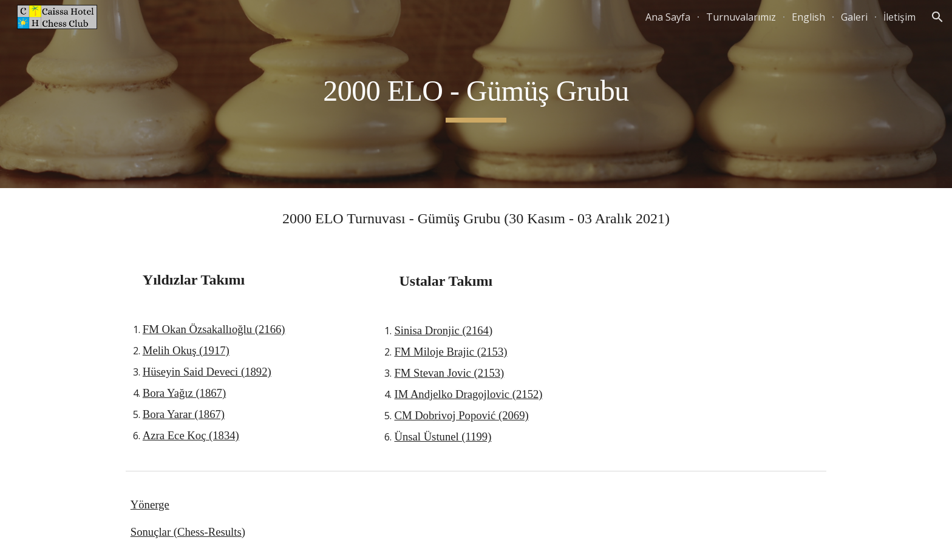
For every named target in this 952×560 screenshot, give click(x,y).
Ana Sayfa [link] (668, 17)
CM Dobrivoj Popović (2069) (461, 415)
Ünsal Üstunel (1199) (443, 437)
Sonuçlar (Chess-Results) (188, 532)
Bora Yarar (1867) (184, 414)
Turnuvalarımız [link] (741, 17)
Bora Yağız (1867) (184, 393)
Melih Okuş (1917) (186, 350)
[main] (476, 94)
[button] (937, 17)
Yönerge (150, 504)
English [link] (808, 17)
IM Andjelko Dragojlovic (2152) (468, 394)
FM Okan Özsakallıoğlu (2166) (214, 329)
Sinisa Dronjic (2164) (443, 330)
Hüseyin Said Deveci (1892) (207, 372)
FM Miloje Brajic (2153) (450, 352)
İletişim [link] (899, 17)
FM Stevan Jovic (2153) (449, 373)
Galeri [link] (854, 17)
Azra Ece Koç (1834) (191, 435)
